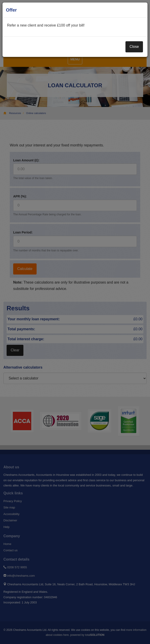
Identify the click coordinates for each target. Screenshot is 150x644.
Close (134, 47)
